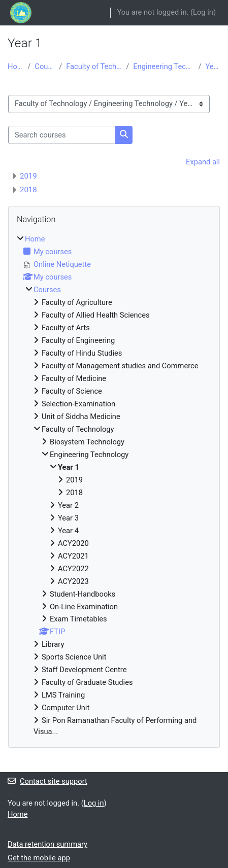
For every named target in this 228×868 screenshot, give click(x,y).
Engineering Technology (164, 66)
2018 (28, 190)
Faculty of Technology (94, 66)
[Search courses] (62, 135)
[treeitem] (114, 486)
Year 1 (213, 66)
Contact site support (47, 781)
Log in (203, 12)
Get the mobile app (39, 858)
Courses (45, 66)
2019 (28, 176)
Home (15, 66)
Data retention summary (47, 844)
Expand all (203, 162)
